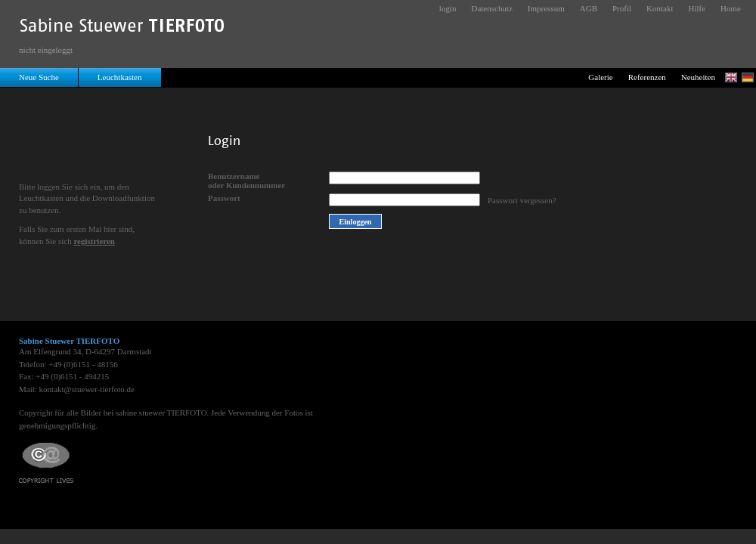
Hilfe (697, 8)
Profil (622, 8)
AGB (589, 8)
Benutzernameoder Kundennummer (246, 181)
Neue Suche (39, 77)
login (448, 8)
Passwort (224, 198)
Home (731, 8)
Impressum (546, 8)
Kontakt (660, 8)
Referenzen (647, 77)
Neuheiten (698, 77)
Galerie (600, 77)
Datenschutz (491, 8)
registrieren (94, 241)
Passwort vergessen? (522, 200)
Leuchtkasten (120, 77)
